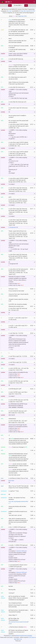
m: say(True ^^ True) (14, 491)
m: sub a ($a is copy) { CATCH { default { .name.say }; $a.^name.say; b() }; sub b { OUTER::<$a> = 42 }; (18, 126)
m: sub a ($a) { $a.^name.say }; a (17, 87)
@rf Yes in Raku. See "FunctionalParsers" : (19, 621)
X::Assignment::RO (13, 227)
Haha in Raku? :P (13, 615)
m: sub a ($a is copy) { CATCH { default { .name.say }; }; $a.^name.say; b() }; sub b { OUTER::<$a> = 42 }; (18, 144)
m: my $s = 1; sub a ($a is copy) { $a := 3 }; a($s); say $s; (18, 326)
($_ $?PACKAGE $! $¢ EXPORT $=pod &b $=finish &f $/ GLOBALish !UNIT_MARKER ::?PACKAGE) (18, 406)
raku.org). (9, 11)
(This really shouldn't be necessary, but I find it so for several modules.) (19, 34)
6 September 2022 (22, 16)
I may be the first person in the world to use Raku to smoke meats (18, 66)
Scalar (10, 61)
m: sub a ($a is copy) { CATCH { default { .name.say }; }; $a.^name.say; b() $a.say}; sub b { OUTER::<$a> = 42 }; (18, 153)
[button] (34, 2)
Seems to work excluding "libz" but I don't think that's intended (18, 42)
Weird (10, 39)
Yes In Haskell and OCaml (15, 603)
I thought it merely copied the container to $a (18, 300)
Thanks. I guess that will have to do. (18, 231)
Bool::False (11, 481)
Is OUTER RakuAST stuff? (15, 389)
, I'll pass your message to (18, 447)
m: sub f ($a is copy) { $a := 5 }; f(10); (18, 356)
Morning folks (12, 590)
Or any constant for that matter (16, 291)
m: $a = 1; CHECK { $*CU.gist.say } (17, 527)
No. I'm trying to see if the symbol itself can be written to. (18, 121)
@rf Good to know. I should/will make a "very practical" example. (18, 611)
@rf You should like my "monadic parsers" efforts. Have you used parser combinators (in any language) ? (18, 598)
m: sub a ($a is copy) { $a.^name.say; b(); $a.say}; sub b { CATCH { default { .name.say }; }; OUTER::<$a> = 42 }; (18, 190)
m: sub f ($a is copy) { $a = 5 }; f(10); (18, 362)
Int (9, 104)
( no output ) (12, 148)
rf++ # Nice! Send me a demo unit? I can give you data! (18, 78)
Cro (11, 636)
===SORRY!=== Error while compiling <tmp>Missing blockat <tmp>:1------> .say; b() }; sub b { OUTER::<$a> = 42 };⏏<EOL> (18, 134)
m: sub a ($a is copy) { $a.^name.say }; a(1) (18, 109)
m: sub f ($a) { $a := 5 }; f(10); (16, 333)
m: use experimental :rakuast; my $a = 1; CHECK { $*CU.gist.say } (18, 566)
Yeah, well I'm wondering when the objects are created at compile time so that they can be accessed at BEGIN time (18, 521)
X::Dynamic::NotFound (21, 551)
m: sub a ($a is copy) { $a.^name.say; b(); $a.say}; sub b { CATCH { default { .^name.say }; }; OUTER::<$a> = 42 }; (18, 201)
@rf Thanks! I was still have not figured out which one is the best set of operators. (18, 632)
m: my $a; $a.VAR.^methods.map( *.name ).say (17, 50)
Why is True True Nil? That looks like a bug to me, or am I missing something (19, 487)
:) (9, 353)
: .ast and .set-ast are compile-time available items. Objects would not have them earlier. (18, 466)
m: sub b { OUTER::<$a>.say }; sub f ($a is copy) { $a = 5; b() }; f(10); (18, 382)
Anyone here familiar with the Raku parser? (17, 507)
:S (9, 435)
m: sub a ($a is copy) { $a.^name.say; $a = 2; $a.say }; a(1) (18, 309)
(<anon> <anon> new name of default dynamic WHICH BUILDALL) (18, 54)
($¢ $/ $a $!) (12, 415)
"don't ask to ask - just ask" (15, 515)
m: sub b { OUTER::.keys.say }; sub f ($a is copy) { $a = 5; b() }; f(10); (18, 401)
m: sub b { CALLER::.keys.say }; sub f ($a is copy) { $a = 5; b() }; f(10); (18, 412)
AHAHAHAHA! (12, 419)
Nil (9, 385)
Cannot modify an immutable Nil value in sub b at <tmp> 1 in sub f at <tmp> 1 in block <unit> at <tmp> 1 (18, 375)
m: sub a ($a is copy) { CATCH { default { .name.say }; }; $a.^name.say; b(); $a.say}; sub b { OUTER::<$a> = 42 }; (18, 180)
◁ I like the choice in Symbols (18, 627)
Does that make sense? (14, 475)
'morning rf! (11, 593)
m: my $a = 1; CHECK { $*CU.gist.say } (18, 545)
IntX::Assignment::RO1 (13, 264)
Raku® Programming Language (24, 636)
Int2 (9, 313)
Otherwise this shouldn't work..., (17, 306)
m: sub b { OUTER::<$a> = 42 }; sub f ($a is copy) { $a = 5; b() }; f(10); (19, 369)
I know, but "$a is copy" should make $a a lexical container (18, 295)
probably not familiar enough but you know (18, 512)
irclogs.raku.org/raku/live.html (27, 11)
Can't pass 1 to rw (13, 289)
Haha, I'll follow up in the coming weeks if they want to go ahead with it (18, 83)
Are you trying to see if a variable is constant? (17, 116)
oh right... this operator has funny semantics (17, 499)
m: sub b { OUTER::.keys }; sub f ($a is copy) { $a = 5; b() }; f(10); (18, 393)
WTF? (10, 197)
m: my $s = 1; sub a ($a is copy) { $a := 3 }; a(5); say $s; (18, 319)
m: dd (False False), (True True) (18, 478)
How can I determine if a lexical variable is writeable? (19, 47)
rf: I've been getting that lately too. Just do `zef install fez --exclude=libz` (18, 31)
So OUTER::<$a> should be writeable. (18, 304)
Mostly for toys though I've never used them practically (18, 606)
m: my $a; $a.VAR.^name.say (16, 59)
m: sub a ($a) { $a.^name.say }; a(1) (17, 102)
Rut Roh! (11, 586)
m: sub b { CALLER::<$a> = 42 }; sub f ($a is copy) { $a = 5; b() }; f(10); (18, 422)
